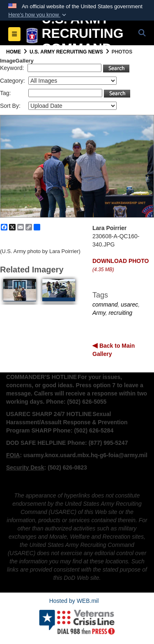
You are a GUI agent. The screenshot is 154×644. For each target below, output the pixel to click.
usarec (129, 305)
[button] (38, 15)
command (105, 305)
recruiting (120, 313)
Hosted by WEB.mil (74, 601)
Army (99, 313)
